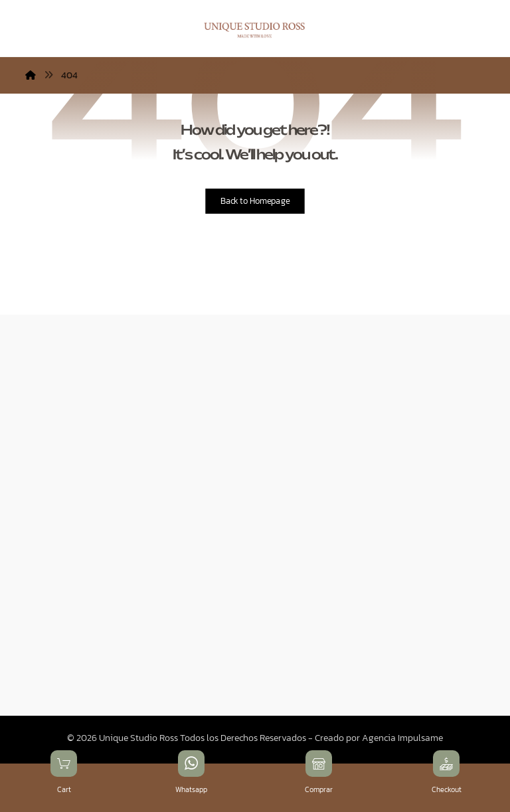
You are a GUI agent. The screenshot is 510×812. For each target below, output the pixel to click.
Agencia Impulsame (402, 738)
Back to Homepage (255, 201)
